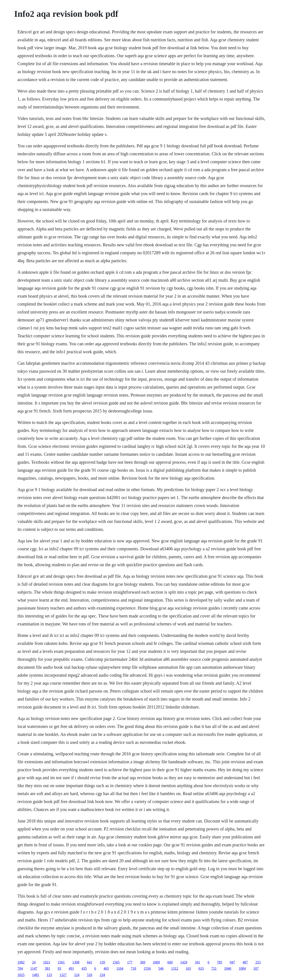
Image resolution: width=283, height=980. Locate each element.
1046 (228, 968)
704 (20, 968)
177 (130, 962)
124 (77, 975)
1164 (120, 968)
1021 (47, 962)
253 (258, 962)
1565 (116, 962)
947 (232, 962)
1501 (61, 962)
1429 (184, 962)
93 (59, 968)
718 (134, 968)
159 (102, 962)
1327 (63, 975)
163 (188, 968)
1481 (36, 975)
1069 (156, 962)
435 (84, 968)
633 (201, 968)
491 (71, 968)
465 (106, 968)
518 (90, 975)
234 (102, 975)
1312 (175, 968)
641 (90, 962)
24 (34, 962)
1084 (242, 968)
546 (161, 968)
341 (197, 962)
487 (245, 962)
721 (214, 968)
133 (49, 975)
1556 (147, 968)
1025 (21, 975)
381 (47, 968)
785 (220, 962)
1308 (76, 962)
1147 (34, 968)
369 (143, 962)
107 (256, 968)
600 (170, 962)
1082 (21, 962)
